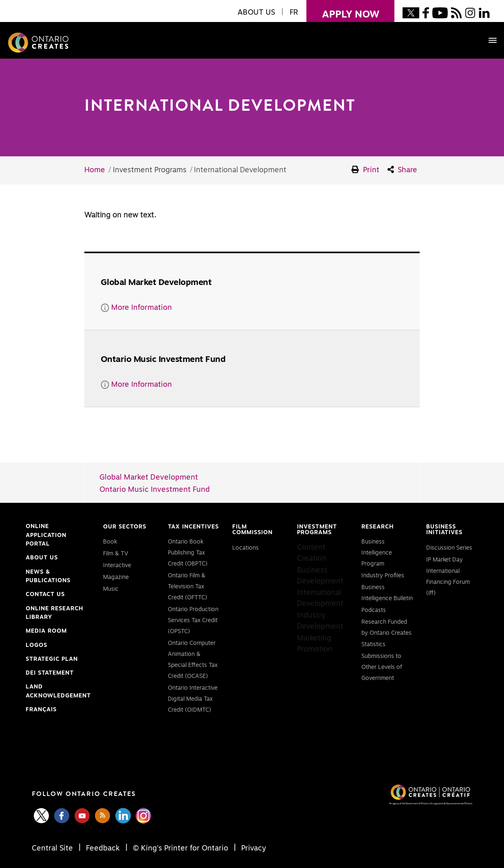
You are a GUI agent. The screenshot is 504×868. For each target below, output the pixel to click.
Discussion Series (449, 548)
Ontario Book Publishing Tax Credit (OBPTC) (188, 553)
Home (95, 170)
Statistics (373, 644)
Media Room (46, 631)
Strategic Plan (52, 659)
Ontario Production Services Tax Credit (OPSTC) (193, 620)
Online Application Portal (46, 536)
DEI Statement (50, 673)
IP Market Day (445, 560)
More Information (136, 308)
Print (365, 170)
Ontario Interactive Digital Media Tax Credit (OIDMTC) (193, 699)
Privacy (253, 848)
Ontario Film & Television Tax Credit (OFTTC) (187, 587)
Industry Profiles (383, 576)
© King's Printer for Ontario (180, 848)
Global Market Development (149, 478)
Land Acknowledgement (58, 692)
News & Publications (48, 576)
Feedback (103, 848)
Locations (245, 548)
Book (110, 542)
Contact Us (45, 594)
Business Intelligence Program (377, 553)
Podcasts (374, 610)
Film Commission (252, 530)
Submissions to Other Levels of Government (382, 667)
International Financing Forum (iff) (448, 582)
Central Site (53, 848)
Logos (36, 645)
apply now (343, 10)
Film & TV (116, 554)
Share (403, 170)
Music (111, 589)
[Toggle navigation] (489, 40)
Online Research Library (54, 614)
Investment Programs (317, 530)
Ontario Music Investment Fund (155, 490)
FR (294, 13)
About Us (42, 558)
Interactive (117, 566)
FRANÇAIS (41, 710)
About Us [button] (256, 13)
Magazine (116, 577)
